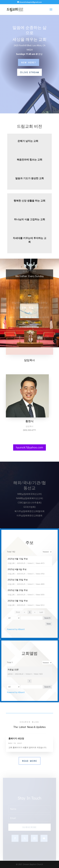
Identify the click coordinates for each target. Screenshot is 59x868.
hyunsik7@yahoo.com (29, 447)
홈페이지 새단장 (16, 738)
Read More (30, 761)
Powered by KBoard (16, 629)
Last (41, 612)
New (49, 624)
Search (47, 618)
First (18, 612)
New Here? (29, 62)
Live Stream (31, 72)
